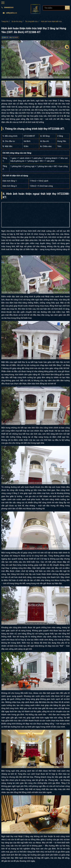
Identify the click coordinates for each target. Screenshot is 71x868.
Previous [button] (3, 60)
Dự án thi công (17, 21)
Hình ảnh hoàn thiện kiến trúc (51, 21)
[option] (35, 59)
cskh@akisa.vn (10, 13)
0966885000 (7, 8)
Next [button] (68, 89)
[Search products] (67, 8)
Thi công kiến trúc (31, 21)
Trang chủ (5, 21)
